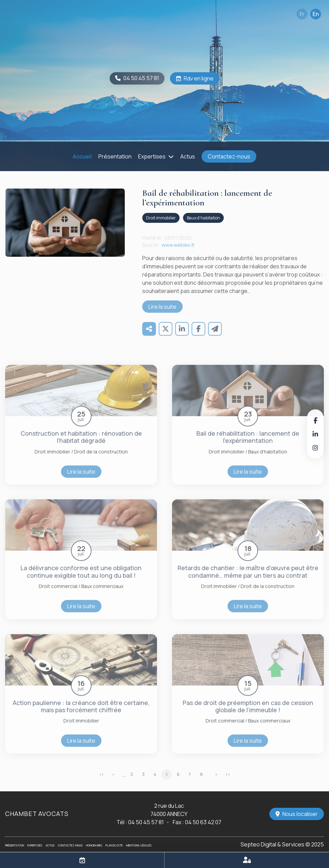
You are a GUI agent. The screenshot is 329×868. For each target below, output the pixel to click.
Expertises (152, 156)
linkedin (315, 434)
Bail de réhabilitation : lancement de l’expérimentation (248, 445)
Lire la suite (162, 314)
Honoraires (94, 845)
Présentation (115, 156)
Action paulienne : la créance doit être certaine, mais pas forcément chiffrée (81, 714)
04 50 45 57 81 (141, 78)
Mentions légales (139, 845)
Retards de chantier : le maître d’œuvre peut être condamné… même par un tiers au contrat (248, 579)
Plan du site (114, 845)
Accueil (82, 156)
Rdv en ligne (199, 78)
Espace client (247, 860)
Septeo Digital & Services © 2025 (282, 844)
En (316, 14)
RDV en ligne (82, 860)
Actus (188, 156)
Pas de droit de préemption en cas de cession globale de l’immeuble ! (248, 714)
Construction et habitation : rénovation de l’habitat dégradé (81, 445)
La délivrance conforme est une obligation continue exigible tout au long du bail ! (81, 579)
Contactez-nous (229, 156)
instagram (315, 448)
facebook (315, 420)
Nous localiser (300, 814)
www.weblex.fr (178, 252)
